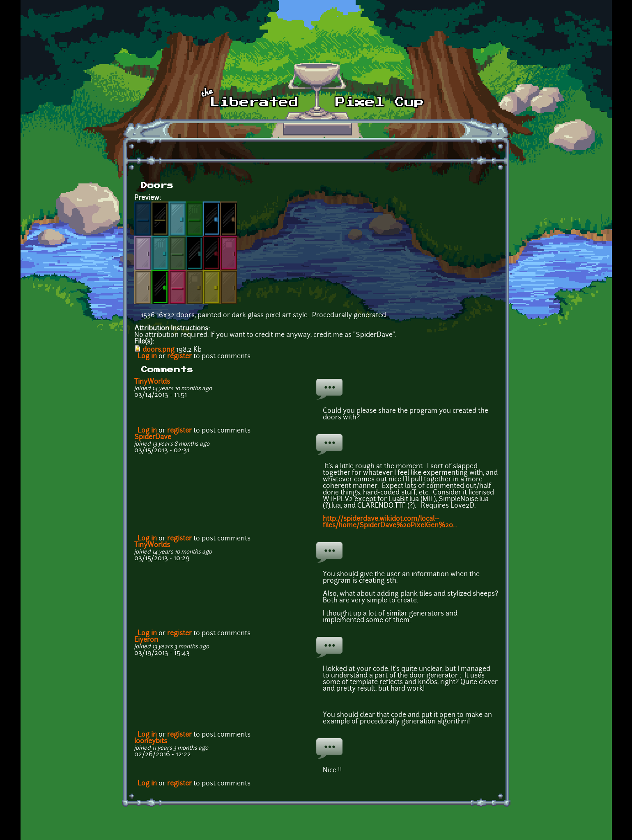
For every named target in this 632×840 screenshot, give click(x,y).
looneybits (151, 742)
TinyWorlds (152, 382)
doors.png (159, 350)
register (179, 357)
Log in (147, 357)
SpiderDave (153, 437)
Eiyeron (146, 640)
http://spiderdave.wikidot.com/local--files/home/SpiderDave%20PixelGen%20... (390, 522)
